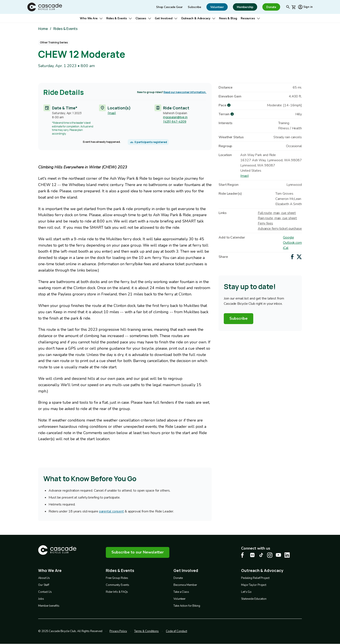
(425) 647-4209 (175, 121)
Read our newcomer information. (185, 92)
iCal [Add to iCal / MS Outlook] (286, 248)
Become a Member (185, 585)
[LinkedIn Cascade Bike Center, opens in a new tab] (287, 555)
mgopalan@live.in (175, 117)
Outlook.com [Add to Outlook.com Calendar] (292, 243)
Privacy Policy (118, 631)
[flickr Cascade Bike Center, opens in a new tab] (252, 555)
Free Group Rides (117, 578)
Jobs (41, 599)
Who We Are (89, 18)
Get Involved (164, 18)
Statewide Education (254, 599)
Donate (178, 578)
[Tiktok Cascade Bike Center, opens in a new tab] (261, 555)
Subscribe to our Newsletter (138, 552)
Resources (248, 18)
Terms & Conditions (146, 631)
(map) (112, 113)
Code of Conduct (177, 631)
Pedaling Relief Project (255, 578)
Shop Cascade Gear (169, 7)
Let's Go (246, 592)
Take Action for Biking (187, 606)
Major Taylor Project (254, 585)
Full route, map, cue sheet (277, 213)
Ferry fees (265, 223)
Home (43, 29)
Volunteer (180, 599)
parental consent (111, 511)
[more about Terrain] (232, 114)
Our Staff (44, 585)
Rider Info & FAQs (117, 592)
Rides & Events (117, 18)
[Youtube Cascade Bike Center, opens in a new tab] (278, 555)
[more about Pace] (229, 105)
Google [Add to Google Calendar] (288, 237)
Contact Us (45, 592)
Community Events (117, 585)
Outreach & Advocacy (196, 18)
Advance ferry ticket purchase (280, 229)
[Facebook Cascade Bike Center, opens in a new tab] (244, 555)
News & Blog (228, 18)
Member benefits (49, 606)
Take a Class (181, 592)
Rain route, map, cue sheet (277, 218)
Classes (141, 18)
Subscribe (195, 7)
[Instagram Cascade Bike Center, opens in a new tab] (270, 555)
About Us (44, 578)
